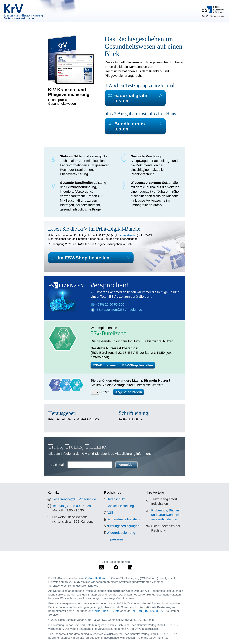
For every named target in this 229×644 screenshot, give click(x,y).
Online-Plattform (95, 578)
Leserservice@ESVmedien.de (74, 499)
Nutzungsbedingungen (123, 526)
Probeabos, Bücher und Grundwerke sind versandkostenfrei (167, 515)
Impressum (115, 539)
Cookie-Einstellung (120, 506)
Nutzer (104, 392)
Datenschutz (116, 499)
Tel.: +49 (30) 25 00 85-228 (148, 611)
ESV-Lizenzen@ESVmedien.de (119, 310)
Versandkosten (128, 235)
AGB (110, 513)
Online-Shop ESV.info (106, 611)
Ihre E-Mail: (57, 465)
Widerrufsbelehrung (121, 533)
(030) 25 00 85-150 (110, 304)
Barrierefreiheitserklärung (125, 519)
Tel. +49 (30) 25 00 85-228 (72, 506)
